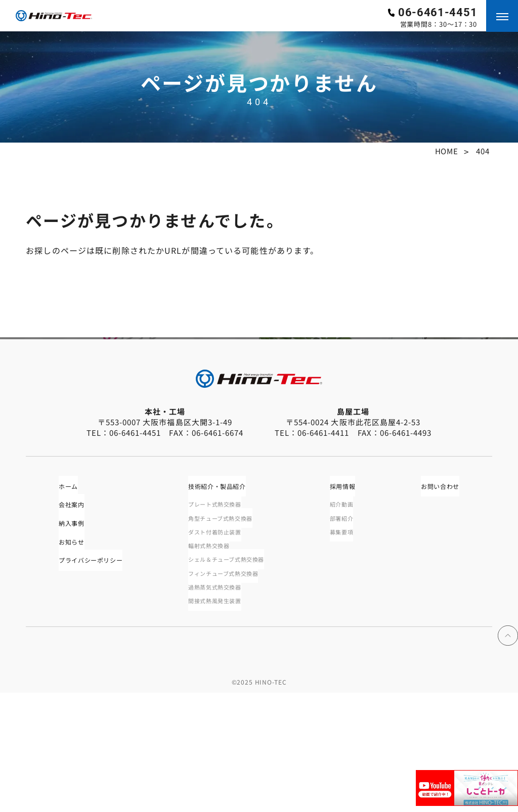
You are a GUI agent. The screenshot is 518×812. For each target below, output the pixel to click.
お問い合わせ (442, 589)
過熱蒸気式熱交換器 (219, 703)
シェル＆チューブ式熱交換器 (234, 672)
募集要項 (347, 641)
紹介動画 (347, 609)
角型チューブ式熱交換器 (226, 625)
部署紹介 (347, 625)
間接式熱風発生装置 (219, 719)
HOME (447, 151)
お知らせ (68, 653)
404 (483, 151)
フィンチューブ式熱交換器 (230, 688)
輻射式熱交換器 (212, 656)
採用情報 (349, 589)
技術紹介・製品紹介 (224, 589)
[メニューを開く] (502, 16)
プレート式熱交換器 (219, 609)
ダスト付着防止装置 (219, 641)
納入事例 (68, 631)
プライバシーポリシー (93, 674)
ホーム (64, 589)
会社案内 (68, 610)
